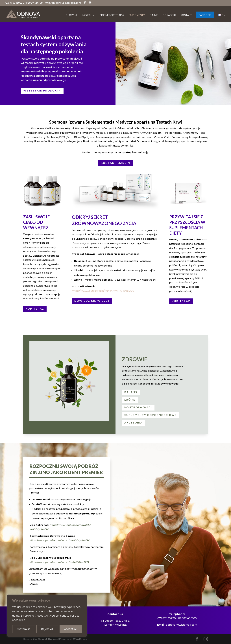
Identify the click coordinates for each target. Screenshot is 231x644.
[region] (47, 616)
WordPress (80, 639)
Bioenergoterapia (112, 15)
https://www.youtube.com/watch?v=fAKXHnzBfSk (59, 562)
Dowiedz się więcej (92, 301)
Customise (24, 629)
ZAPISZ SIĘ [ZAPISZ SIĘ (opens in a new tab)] (205, 15)
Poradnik (169, 15)
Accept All (71, 629)
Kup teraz (35, 309)
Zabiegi (86, 15)
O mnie (154, 15)
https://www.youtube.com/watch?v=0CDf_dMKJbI (59, 540)
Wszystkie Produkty (42, 91)
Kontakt (186, 15)
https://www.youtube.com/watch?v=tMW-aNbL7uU (103, 291)
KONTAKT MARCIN (115, 163)
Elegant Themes (48, 639)
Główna (71, 15)
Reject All (47, 629)
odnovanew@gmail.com (181, 625)
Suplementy (137, 15)
